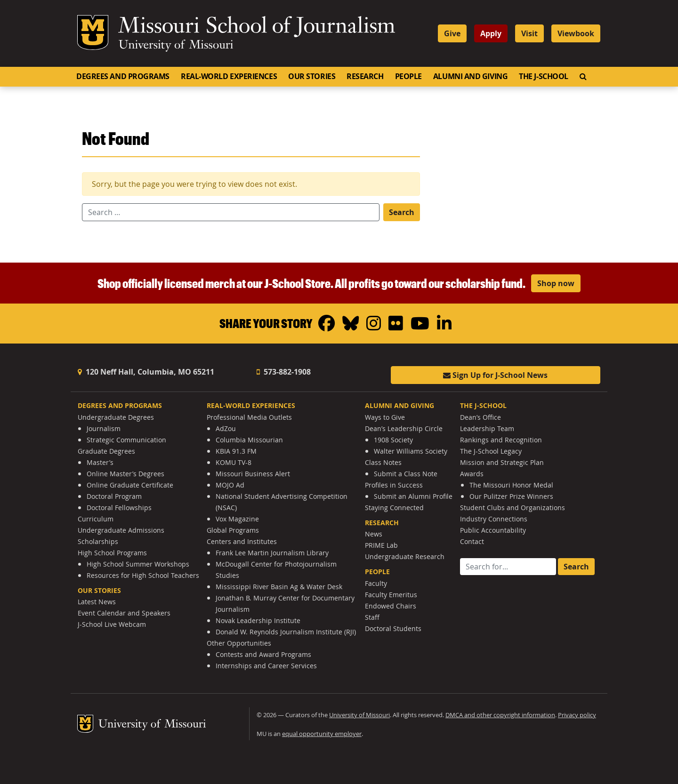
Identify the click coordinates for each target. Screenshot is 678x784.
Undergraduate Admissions (121, 530)
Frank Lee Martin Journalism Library (272, 553)
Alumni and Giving (470, 76)
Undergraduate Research (405, 556)
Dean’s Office (480, 417)
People (408, 76)
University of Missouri (176, 46)
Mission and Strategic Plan (502, 462)
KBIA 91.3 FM (236, 451)
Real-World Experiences (229, 76)
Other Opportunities (239, 643)
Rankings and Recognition (501, 440)
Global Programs (233, 530)
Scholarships (98, 541)
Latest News (97, 602)
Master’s (100, 462)
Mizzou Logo (93, 32)
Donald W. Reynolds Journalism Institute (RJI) (286, 632)
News (374, 534)
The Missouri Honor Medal (511, 485)
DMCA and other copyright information (500, 715)
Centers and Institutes (242, 541)
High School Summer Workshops (138, 564)
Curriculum (96, 519)
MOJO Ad (230, 485)
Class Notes (383, 462)
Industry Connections (494, 519)
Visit (529, 33)
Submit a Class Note (406, 474)
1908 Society (393, 440)
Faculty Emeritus (391, 595)
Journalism (104, 428)
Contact (472, 541)
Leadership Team (487, 428)
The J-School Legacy (491, 451)
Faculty (376, 583)
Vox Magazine (237, 519)
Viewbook (576, 33)
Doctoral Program (114, 496)
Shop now (556, 283)
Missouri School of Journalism (257, 27)
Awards (472, 474)
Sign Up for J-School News (495, 375)
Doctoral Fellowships (119, 508)
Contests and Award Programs (263, 654)
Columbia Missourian (249, 440)
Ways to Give (385, 417)
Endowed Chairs (391, 606)
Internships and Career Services (266, 666)
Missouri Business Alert (253, 474)
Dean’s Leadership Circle (404, 428)
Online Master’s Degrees (125, 474)
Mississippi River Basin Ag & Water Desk (279, 587)
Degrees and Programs (123, 76)
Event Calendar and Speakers (124, 613)
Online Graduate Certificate (130, 485)
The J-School (544, 76)
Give (452, 33)
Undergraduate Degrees (116, 417)
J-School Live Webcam (112, 624)
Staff (372, 617)
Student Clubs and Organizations (513, 508)
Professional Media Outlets (249, 417)
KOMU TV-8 (234, 462)
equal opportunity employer (322, 734)
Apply (491, 33)
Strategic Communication (126, 440)
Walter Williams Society (411, 451)
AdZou (226, 428)
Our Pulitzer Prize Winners (511, 496)
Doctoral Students (393, 628)
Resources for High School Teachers (143, 575)
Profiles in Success (394, 485)
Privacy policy (577, 715)
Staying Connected (394, 508)
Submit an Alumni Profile (413, 496)
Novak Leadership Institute (258, 620)
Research (365, 76)
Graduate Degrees (106, 451)
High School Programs (112, 553)
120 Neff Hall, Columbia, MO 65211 (146, 372)
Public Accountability (493, 530)
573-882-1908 (284, 372)
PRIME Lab (381, 545)
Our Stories (312, 76)
